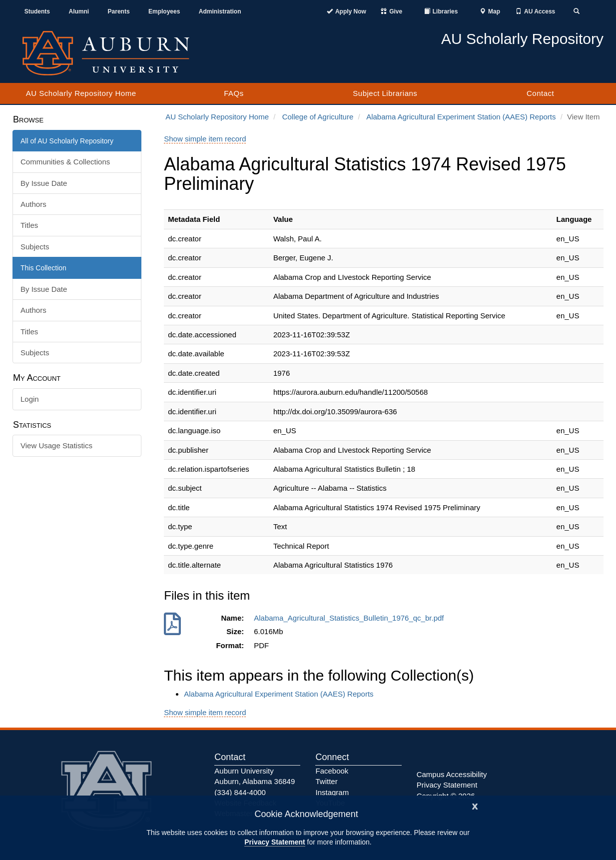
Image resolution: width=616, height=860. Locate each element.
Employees (164, 11)
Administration (220, 11)
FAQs (234, 93)
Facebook (332, 771)
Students (37, 11)
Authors (33, 204)
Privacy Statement (275, 842)
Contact (540, 93)
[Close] (475, 805)
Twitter (326, 781)
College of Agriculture (318, 117)
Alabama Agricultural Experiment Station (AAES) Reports (461, 117)
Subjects (35, 247)
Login (30, 399)
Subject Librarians (385, 93)
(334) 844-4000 (240, 792)
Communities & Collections (65, 162)
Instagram (332, 792)
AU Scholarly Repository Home (81, 93)
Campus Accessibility (452, 774)
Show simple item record (205, 139)
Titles (29, 225)
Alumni (79, 11)
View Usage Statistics (56, 445)
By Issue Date (44, 183)
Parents (119, 11)
